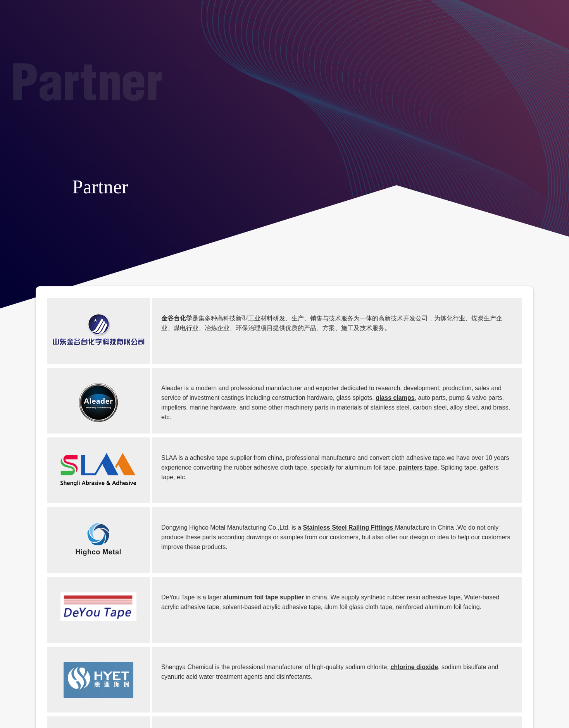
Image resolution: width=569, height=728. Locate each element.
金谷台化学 (177, 318)
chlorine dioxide (414, 667)
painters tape (418, 467)
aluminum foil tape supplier (264, 597)
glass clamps (395, 398)
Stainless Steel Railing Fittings (349, 527)
